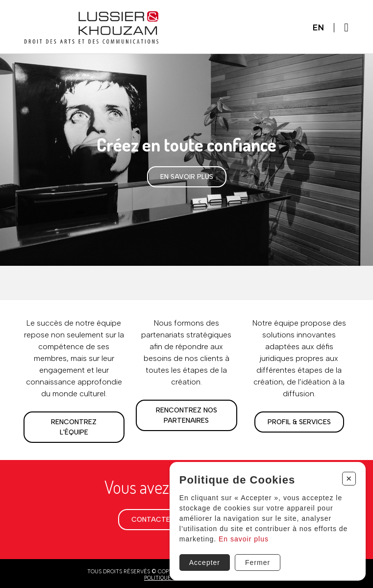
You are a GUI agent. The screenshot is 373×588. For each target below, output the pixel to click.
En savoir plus (187, 177)
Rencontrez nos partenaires (186, 415)
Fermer (258, 562)
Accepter (205, 562)
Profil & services (299, 422)
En (319, 28)
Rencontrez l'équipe (74, 427)
